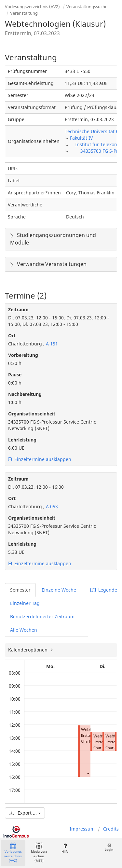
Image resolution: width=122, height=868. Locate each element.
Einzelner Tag (25, 603)
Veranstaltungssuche (87, 7)
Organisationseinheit (32, 414)
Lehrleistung (22, 440)
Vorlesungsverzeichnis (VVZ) (32, 7)
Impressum (82, 829)
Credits (111, 829)
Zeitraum (18, 309)
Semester (20, 590)
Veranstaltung (24, 13)
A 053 (51, 506)
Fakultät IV (81, 138)
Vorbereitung (23, 355)
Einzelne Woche (59, 590)
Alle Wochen (24, 630)
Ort (12, 336)
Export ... (25, 813)
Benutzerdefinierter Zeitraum (42, 616)
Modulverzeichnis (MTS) (39, 853)
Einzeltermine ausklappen (40, 459)
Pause (15, 375)
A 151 (51, 344)
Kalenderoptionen (28, 650)
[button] (88, 773)
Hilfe (65, 848)
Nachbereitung (25, 394)
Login (109, 847)
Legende (104, 590)
